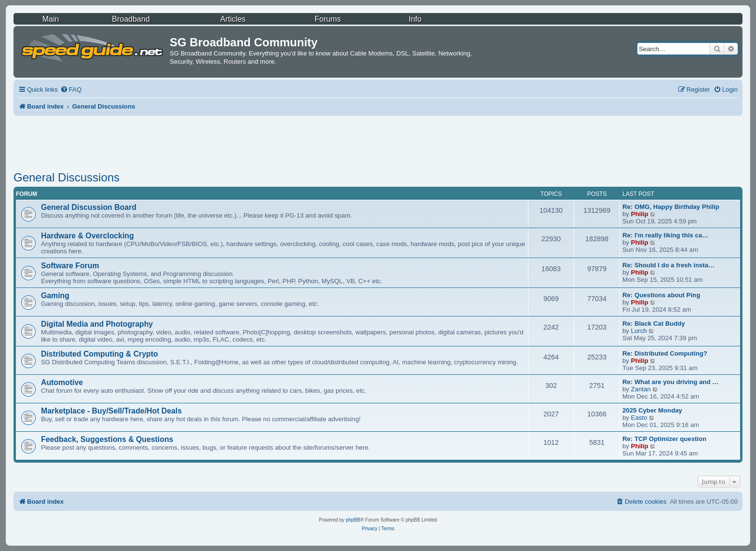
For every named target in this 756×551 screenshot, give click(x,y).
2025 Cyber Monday (652, 410)
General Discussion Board (89, 207)
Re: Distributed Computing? (665, 353)
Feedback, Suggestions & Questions (107, 439)
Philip (640, 214)
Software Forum (70, 266)
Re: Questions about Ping (661, 295)
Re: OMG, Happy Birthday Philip (671, 207)
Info (415, 19)
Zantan (641, 389)
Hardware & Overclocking (88, 236)
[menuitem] (71, 90)
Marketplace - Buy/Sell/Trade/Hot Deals (111, 411)
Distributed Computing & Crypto (100, 354)
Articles (233, 19)
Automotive (62, 382)
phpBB (353, 520)
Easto (639, 418)
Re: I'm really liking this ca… (665, 235)
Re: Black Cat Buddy (654, 324)
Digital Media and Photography (97, 324)
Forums (328, 19)
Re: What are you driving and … (670, 382)
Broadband (131, 19)
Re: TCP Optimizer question (664, 439)
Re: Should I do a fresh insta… (668, 265)
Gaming (55, 296)
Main (51, 19)
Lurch (639, 331)
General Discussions (67, 177)
